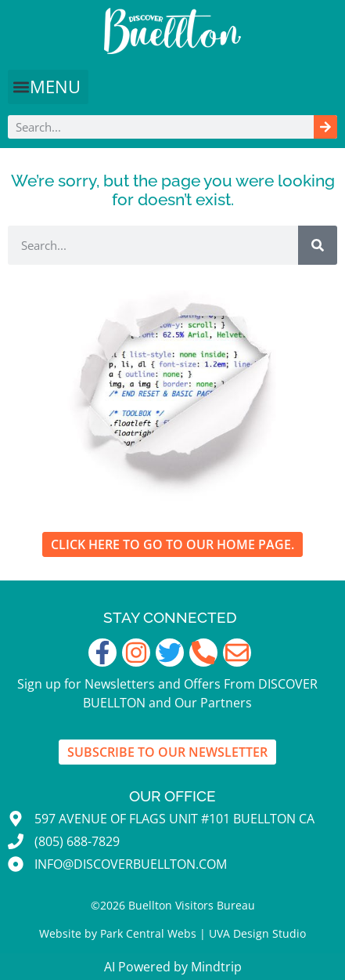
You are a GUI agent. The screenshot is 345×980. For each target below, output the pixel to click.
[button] (48, 87)
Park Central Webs (148, 933)
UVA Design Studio (257, 933)
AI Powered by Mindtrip (173, 967)
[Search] (325, 127)
